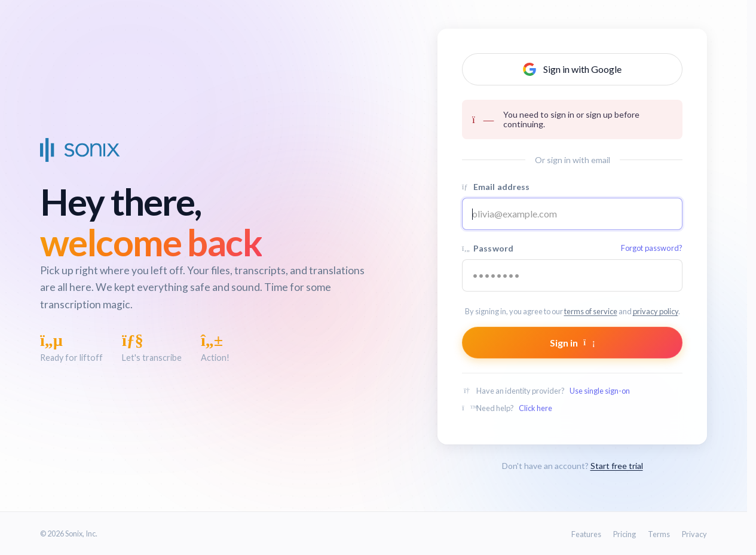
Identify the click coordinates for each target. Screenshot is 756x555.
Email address (496, 187)
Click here (535, 408)
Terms (659, 534)
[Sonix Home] (80, 150)
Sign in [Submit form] (573, 343)
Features (586, 534)
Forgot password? (652, 248)
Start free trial (617, 466)
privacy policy (656, 311)
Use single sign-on (600, 391)
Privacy (694, 534)
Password (572, 248)
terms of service (591, 311)
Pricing (625, 534)
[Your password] (572, 275)
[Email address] (572, 214)
